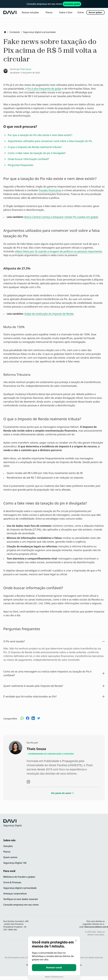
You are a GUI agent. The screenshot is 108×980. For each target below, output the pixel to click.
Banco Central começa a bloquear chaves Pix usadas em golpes (61, 217)
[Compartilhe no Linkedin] (33, 719)
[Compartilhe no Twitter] (39, 719)
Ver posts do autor (63, 793)
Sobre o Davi (66, 12)
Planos (49, 12)
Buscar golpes (95, 12)
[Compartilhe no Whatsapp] (22, 719)
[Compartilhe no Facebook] (28, 719)
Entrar (81, 12)
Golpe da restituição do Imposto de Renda (49, 314)
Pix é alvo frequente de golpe (44, 89)
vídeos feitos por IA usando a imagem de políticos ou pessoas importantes (58, 251)
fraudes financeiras (50, 190)
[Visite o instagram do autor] (28, 782)
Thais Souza (26, 69)
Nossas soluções (30, 12)
